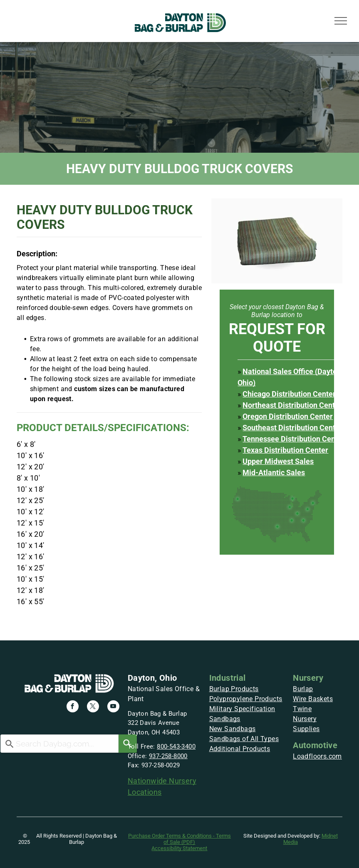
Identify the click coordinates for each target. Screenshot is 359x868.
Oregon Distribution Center (288, 416)
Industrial (228, 678)
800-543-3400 (176, 746)
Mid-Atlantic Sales (274, 472)
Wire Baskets (313, 699)
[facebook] (73, 707)
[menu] (341, 21)
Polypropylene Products (246, 699)
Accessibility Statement (179, 848)
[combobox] (59, 744)
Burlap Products (234, 689)
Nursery (308, 678)
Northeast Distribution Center (292, 405)
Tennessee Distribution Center (294, 439)
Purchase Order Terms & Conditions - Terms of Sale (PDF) (179, 839)
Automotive (315, 745)
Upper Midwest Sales (278, 461)
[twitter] (93, 707)
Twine (302, 709)
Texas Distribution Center (285, 450)
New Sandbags (233, 729)
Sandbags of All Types (244, 739)
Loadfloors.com (317, 756)
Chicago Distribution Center (289, 394)
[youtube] (113, 707)
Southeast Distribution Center (292, 428)
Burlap (303, 689)
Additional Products (240, 749)
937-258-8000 (168, 756)
